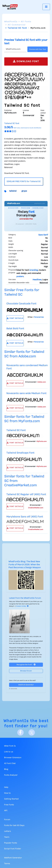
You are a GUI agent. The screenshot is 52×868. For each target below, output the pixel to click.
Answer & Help (22, 606)
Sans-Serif (43, 235)
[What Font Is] (10, 7)
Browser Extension (13, 758)
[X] (32, 732)
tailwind (13, 191)
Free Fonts (9, 805)
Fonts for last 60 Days (14, 825)
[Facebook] (20, 732)
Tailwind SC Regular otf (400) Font (26, 494)
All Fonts (26, 22)
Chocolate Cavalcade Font (21, 304)
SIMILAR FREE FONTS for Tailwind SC (24, 182)
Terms (7, 864)
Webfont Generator (26, 685)
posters (20, 277)
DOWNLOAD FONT (26, 61)
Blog (6, 769)
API (6, 811)
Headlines (37, 280)
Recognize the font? (26, 665)
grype (24, 191)
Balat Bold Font (15, 329)
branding (34, 270)
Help (6, 787)
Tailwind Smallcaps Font (20, 453)
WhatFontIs (11, 22)
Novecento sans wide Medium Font (26, 393)
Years (7, 837)
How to (7, 793)
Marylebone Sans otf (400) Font (25, 517)
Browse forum (26, 671)
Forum (7, 820)
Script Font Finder (13, 849)
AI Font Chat (10, 763)
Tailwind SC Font (16, 430)
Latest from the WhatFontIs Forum (25, 598)
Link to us (9, 752)
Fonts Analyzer (11, 775)
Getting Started (11, 799)
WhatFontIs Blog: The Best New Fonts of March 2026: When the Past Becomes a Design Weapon (25, 565)
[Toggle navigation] (46, 7)
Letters (7, 831)
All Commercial (17, 25)
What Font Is (10, 746)
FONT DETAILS (15, 318)
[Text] (15, 49)
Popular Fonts (11, 843)
